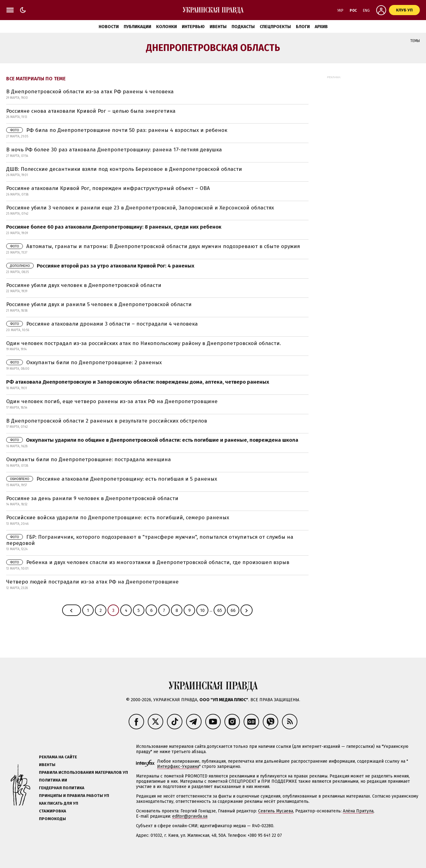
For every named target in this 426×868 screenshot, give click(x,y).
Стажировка (53, 811)
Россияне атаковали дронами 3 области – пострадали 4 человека (102, 324)
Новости (109, 27)
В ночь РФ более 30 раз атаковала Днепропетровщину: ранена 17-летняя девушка (114, 150)
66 (233, 611)
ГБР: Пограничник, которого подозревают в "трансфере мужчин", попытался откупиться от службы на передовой (150, 540)
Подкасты (243, 27)
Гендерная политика (62, 788)
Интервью (193, 27)
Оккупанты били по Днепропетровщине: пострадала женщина (89, 459)
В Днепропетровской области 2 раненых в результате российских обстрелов (107, 421)
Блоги (303, 27)
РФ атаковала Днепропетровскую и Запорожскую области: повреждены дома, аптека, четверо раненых (138, 382)
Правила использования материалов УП (83, 772)
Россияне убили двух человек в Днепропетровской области (84, 285)
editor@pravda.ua (190, 816)
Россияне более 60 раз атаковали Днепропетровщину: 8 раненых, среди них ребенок (114, 227)
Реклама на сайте (58, 757)
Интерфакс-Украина (178, 767)
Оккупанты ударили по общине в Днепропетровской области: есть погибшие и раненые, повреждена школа (152, 440)
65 (220, 611)
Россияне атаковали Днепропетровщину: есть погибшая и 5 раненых (112, 479)
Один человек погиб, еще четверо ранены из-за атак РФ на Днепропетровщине (112, 401)
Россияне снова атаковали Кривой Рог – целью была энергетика (91, 111)
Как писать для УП (59, 803)
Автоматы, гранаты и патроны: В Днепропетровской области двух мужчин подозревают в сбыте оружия (153, 246)
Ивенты (218, 27)
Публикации (137, 27)
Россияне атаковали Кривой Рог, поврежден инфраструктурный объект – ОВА (108, 188)
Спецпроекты (275, 27)
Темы (415, 41)
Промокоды (52, 819)
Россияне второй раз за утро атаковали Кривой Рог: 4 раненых (100, 266)
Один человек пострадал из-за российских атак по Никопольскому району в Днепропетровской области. (144, 343)
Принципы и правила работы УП (74, 796)
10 (202, 611)
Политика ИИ (53, 780)
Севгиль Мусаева (276, 811)
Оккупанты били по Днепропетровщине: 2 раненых (84, 362)
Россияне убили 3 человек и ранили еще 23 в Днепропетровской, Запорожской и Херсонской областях (140, 208)
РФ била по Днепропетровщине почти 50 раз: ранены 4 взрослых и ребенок (117, 130)
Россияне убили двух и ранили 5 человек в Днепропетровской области (99, 304)
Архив (321, 27)
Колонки (166, 27)
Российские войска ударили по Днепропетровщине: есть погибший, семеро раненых (118, 518)
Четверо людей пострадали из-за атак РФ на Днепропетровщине (92, 582)
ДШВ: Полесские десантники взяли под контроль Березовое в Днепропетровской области (124, 169)
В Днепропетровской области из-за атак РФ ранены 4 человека (90, 92)
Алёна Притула (358, 811)
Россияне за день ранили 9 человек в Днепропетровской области (92, 498)
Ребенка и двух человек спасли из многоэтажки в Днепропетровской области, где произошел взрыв (148, 562)
